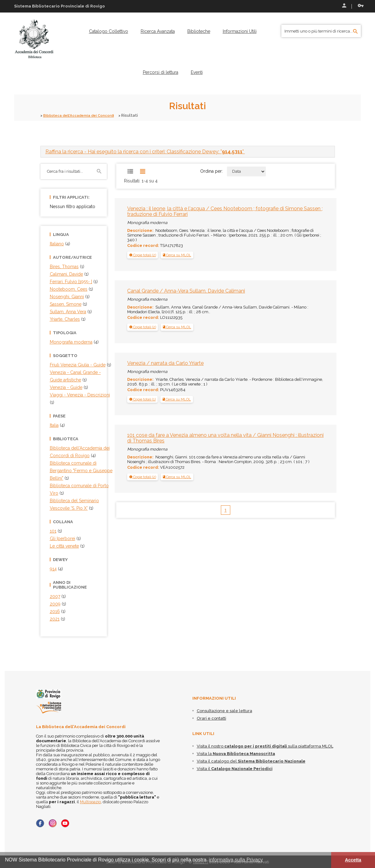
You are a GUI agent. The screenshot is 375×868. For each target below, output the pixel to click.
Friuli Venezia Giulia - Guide (78, 365)
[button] (143, 255)
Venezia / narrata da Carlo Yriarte (165, 363)
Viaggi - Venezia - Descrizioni (80, 395)
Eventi (197, 72)
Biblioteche (199, 31)
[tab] (188, 151)
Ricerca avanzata (158, 31)
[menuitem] (109, 31)
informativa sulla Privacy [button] (236, 860)
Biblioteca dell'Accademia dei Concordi (83, 115)
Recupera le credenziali (361, 6)
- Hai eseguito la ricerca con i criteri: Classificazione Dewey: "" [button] (145, 151)
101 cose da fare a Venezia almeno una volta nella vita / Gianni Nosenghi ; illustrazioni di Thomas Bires (225, 438)
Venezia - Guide (66, 387)
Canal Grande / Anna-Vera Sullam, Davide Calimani (186, 291)
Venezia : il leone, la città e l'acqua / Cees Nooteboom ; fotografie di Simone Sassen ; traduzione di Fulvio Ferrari (225, 211)
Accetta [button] (353, 860)
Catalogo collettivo (109, 31)
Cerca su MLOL (177, 255)
